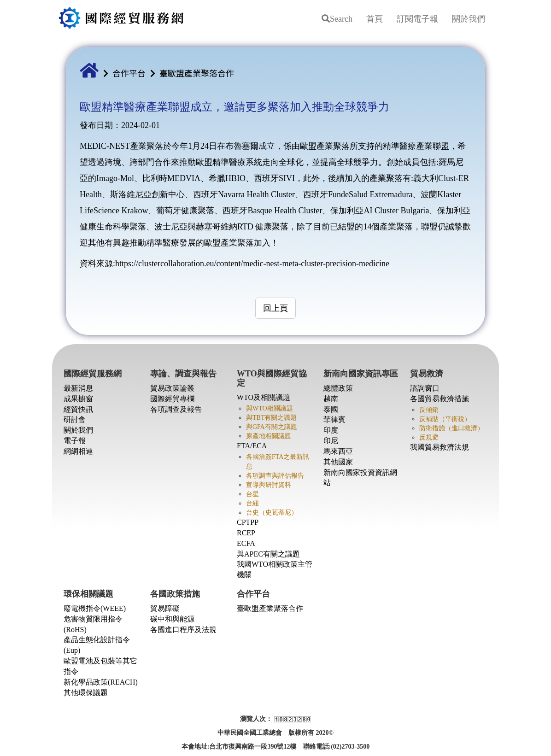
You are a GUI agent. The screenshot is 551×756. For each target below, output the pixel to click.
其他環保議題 (86, 693)
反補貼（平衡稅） (445, 419)
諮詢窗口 (425, 388)
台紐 (252, 503)
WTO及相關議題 (264, 397)
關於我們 (469, 19)
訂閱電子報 (417, 19)
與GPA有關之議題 (272, 427)
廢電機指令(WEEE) (95, 608)
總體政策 (338, 388)
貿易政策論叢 (172, 388)
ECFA (246, 543)
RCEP (246, 533)
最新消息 (78, 388)
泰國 (331, 409)
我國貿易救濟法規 (440, 447)
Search (337, 19)
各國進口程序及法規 (183, 630)
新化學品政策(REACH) (101, 682)
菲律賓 (334, 419)
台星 (252, 494)
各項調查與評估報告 (275, 476)
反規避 (429, 437)
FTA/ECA (252, 446)
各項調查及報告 (176, 409)
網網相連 (78, 451)
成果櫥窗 (78, 399)
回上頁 (275, 308)
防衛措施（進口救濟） (451, 428)
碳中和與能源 (172, 619)
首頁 (375, 19)
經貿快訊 (78, 409)
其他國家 (338, 462)
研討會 (75, 419)
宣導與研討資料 (269, 485)
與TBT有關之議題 (271, 418)
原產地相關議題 (269, 436)
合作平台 (129, 73)
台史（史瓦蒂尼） (272, 513)
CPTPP (248, 522)
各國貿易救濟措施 (440, 399)
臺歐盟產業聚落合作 (197, 73)
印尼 (331, 441)
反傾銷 (429, 410)
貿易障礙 (165, 608)
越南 (331, 399)
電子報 (75, 441)
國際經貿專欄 (172, 399)
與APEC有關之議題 (268, 554)
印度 (331, 430)
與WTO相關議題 (270, 408)
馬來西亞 (338, 451)
